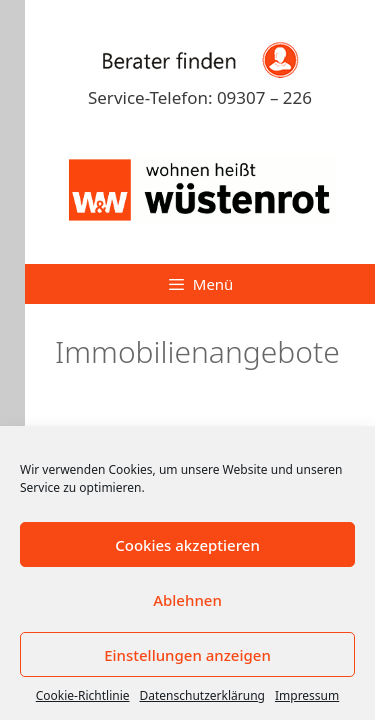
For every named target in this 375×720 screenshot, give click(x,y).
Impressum (307, 695)
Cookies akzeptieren (187, 545)
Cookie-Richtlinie (83, 695)
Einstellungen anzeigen (187, 655)
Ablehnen (187, 600)
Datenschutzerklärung (202, 695)
